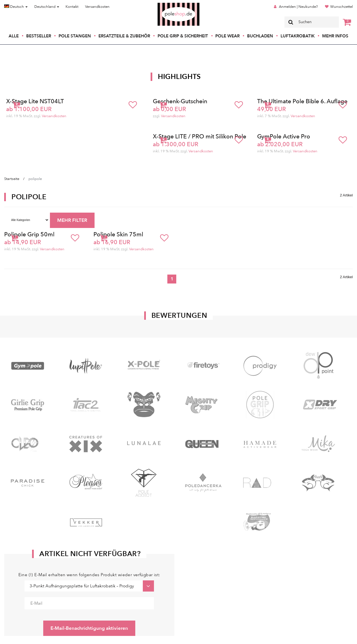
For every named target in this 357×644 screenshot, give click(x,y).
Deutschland (47, 7)
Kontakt (72, 7)
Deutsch (16, 7)
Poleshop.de (165, 5)
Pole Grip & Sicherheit (183, 36)
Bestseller (39, 36)
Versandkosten (97, 7)
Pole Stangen (75, 36)
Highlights (179, 77)
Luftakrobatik (298, 36)
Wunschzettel (342, 7)
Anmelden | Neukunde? (298, 7)
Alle (14, 36)
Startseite (12, 179)
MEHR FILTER (72, 220)
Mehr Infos (335, 36)
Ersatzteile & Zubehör (124, 36)
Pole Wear (227, 36)
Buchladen (260, 36)
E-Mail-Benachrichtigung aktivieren (89, 628)
